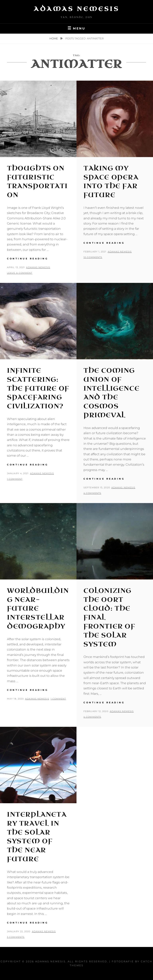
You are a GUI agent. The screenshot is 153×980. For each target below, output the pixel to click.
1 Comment (15, 479)
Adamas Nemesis (76, 9)
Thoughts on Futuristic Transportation (37, 182)
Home (54, 38)
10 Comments (93, 257)
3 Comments (16, 937)
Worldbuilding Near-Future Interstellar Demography (38, 609)
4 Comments (92, 493)
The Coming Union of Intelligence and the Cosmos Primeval (111, 393)
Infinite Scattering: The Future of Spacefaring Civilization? (38, 388)
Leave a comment (20, 273)
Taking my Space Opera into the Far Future (111, 182)
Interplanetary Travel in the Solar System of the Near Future (37, 837)
